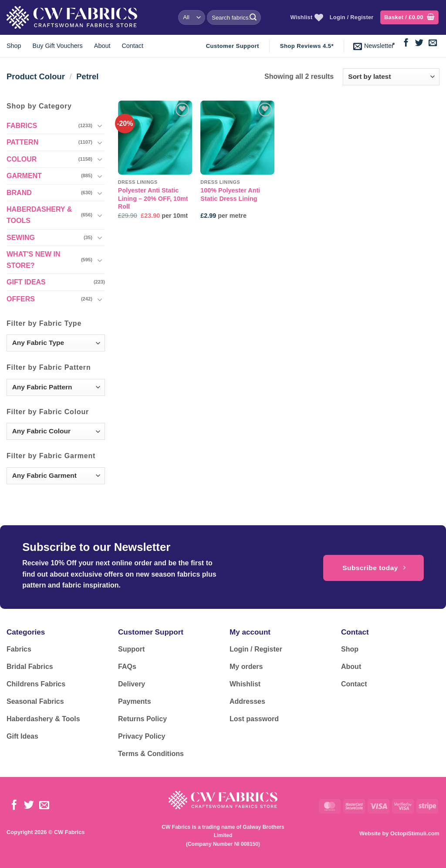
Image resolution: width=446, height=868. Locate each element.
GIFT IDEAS (26, 282)
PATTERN (22, 142)
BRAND (19, 193)
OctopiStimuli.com (415, 833)
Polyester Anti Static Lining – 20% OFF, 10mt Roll (153, 198)
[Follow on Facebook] (406, 43)
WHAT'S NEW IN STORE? (34, 260)
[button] (409, 18)
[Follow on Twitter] (419, 43)
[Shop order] (391, 77)
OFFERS (21, 299)
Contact (132, 46)
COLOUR (22, 159)
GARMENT (24, 176)
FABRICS (22, 126)
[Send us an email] (433, 43)
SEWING (21, 238)
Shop (14, 46)
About (102, 46)
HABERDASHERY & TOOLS (39, 215)
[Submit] (253, 17)
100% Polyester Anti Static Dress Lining (230, 194)
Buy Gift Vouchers (58, 46)
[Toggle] (100, 125)
